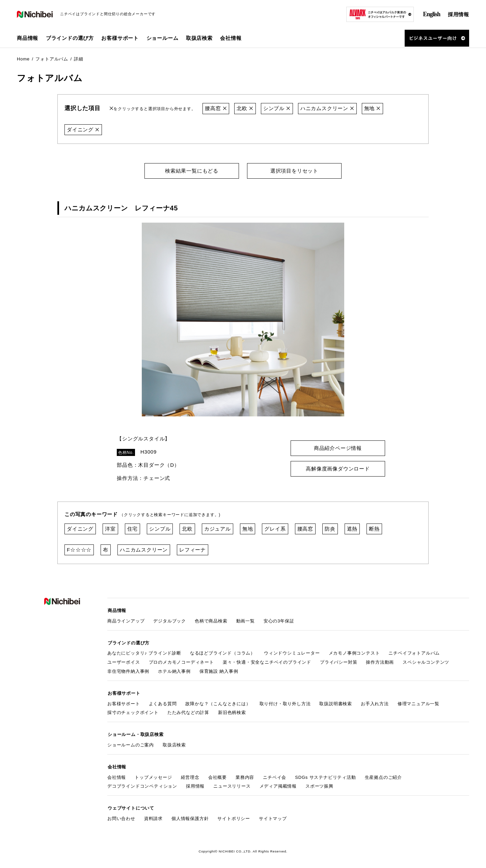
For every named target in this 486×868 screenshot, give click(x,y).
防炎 (330, 528)
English (431, 14)
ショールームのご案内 (131, 743)
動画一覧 (246, 620)
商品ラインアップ (126, 620)
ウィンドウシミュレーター (292, 652)
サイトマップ (273, 815)
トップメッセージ (153, 774)
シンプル (277, 108)
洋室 (110, 528)
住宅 (133, 528)
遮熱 (352, 528)
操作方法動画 (380, 661)
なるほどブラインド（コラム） (223, 652)
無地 (372, 108)
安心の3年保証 (279, 620)
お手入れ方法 (375, 702)
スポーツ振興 (319, 783)
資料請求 (153, 815)
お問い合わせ (121, 815)
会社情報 (117, 774)
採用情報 (458, 14)
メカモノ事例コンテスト (354, 652)
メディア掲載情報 (278, 783)
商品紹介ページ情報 (338, 448)
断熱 (374, 528)
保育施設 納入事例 (219, 670)
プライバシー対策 (339, 661)
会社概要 (218, 774)
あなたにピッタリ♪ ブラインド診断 (144, 652)
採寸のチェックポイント (133, 711)
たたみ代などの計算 (188, 711)
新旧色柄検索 (232, 711)
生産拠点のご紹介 (383, 774)
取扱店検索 (199, 38)
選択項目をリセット (294, 170)
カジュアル (218, 528)
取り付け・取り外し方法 (285, 702)
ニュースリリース (232, 783)
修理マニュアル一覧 (418, 702)
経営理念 (190, 774)
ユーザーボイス (124, 661)
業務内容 (245, 774)
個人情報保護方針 (190, 815)
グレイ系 (275, 528)
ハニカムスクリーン (327, 108)
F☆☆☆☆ (79, 549)
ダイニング (83, 129)
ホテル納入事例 (174, 670)
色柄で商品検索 (211, 620)
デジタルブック (170, 620)
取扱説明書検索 (336, 702)
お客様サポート (124, 702)
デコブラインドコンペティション (142, 783)
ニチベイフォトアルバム (414, 652)
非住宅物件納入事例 (128, 670)
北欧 (245, 108)
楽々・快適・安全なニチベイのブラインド (267, 661)
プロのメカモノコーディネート (181, 661)
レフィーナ (193, 549)
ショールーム (163, 38)
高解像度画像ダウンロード (338, 468)
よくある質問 (163, 702)
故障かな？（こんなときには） (218, 702)
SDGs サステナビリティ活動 (325, 774)
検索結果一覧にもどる (192, 170)
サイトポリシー (234, 815)
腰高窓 (216, 108)
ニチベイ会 (275, 774)
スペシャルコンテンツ (426, 661)
